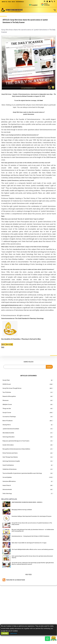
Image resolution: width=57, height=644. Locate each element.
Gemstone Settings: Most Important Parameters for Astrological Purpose (32, 516)
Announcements (7, 489)
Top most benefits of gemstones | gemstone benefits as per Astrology (22, 473)
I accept (5, 633)
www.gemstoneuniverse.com (11, 305)
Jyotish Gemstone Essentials (11, 429)
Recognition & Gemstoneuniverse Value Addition (16, 449)
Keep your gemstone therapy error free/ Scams (16, 441)
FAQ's (10, 2)
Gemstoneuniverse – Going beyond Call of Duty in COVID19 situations (30, 536)
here (41, 100)
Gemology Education (9, 437)
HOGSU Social (7, 384)
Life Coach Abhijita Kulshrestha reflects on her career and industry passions (33, 549)
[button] (54, 2)
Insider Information (8, 445)
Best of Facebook (8, 421)
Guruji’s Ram (6, 380)
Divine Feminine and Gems (10, 453)
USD (54, 1)
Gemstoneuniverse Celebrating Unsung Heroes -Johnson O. (27, 502)
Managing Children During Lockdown (22, 510)
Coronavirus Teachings (9, 417)
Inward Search (7, 485)
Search (49, 367)
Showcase (6, 400)
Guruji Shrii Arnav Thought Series (12, 388)
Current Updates (7, 477)
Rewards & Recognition (9, 396)
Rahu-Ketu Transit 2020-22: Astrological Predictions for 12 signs (29, 543)
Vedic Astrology (7, 493)
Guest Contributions (8, 465)
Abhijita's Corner (7, 404)
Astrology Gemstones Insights (11, 461)
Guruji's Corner (7, 413)
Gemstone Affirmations (9, 481)
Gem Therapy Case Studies (10, 457)
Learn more (14, 633)
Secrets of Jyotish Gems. (14, 127)
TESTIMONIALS (20, 2)
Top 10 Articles (7, 392)
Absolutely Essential (8, 433)
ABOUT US (4, 2)
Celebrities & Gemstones (10, 469)
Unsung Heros (7, 425)
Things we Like (7, 408)
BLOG (13, 2)
